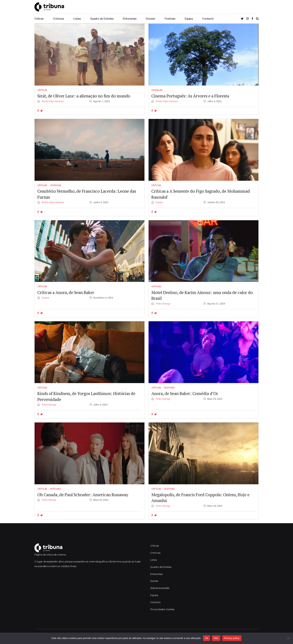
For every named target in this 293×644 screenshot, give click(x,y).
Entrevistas (130, 19)
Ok (207, 638)
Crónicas (59, 19)
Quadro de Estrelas (102, 19)
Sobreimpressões (160, 588)
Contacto (208, 19)
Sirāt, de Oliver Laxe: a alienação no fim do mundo (84, 96)
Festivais (170, 19)
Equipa (189, 19)
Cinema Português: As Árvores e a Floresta (190, 96)
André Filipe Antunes (53, 101)
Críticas (39, 19)
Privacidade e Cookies (162, 609)
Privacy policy (232, 638)
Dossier (151, 19)
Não (216, 638)
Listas (77, 19)
